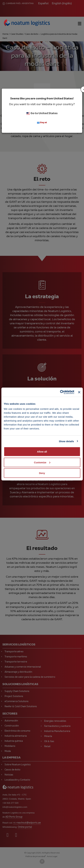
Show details (66, 441)
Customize (42, 462)
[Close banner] (79, 392)
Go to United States (42, 113)
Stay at (42, 123)
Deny (42, 473)
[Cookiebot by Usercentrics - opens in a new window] (60, 392)
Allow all (42, 452)
